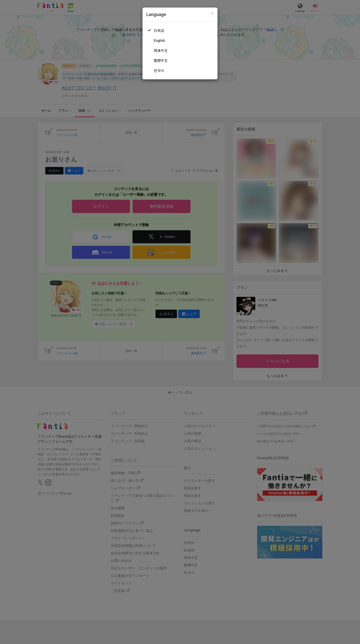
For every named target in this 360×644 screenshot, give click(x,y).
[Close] (212, 13)
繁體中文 (161, 61)
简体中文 (161, 51)
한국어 (159, 71)
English (159, 41)
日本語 (159, 31)
